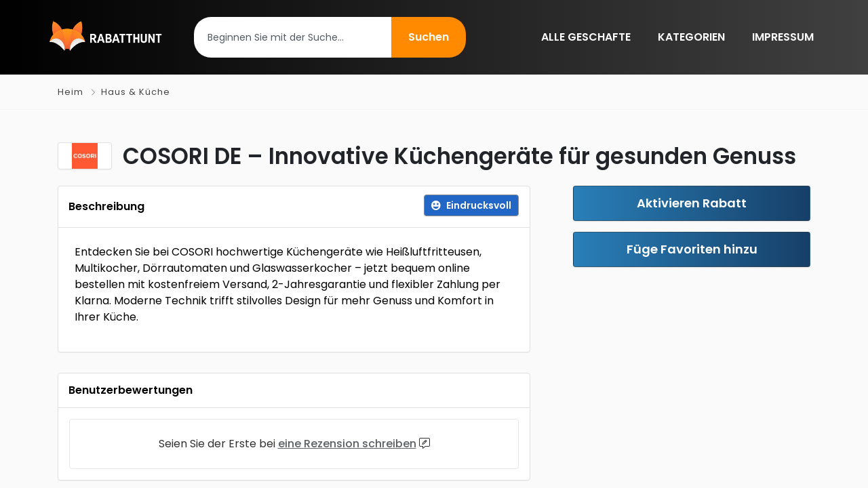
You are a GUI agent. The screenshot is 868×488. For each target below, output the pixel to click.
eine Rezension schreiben (347, 444)
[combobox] (293, 37)
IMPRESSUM (783, 37)
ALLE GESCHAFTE (586, 37)
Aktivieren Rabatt (692, 203)
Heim (71, 92)
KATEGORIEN (691, 37)
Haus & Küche (136, 92)
